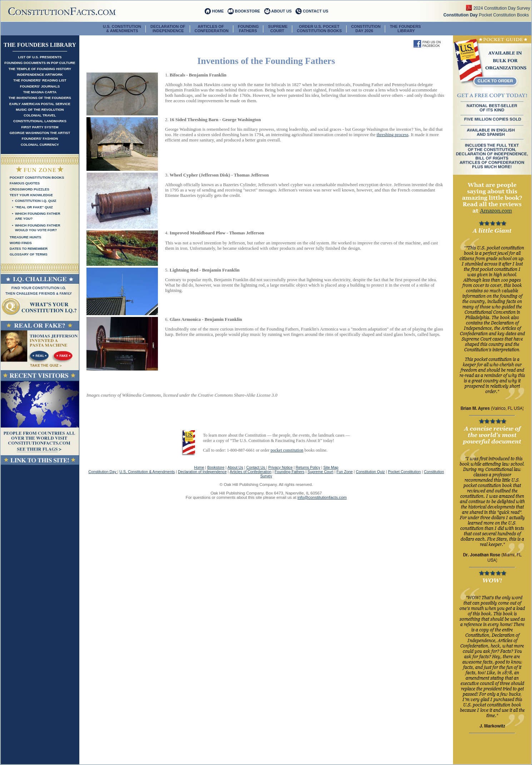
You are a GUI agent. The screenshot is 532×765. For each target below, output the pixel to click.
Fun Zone (345, 472)
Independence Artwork (40, 74)
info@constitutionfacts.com (322, 497)
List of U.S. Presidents (40, 57)
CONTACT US (315, 11)
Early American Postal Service (40, 104)
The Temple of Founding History (40, 69)
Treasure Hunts (25, 237)
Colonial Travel (40, 115)
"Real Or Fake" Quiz (34, 207)
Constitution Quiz (370, 472)
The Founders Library (405, 29)
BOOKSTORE (247, 11)
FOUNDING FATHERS (248, 29)
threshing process (392, 135)
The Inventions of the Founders (40, 98)
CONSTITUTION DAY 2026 (366, 29)
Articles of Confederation (251, 472)
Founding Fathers (289, 472)
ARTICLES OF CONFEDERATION (212, 29)
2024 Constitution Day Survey (502, 8)
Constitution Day (103, 472)
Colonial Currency (40, 145)
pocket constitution (287, 450)
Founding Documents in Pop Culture (40, 63)
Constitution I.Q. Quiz (36, 201)
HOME (218, 11)
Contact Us (256, 467)
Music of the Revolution (40, 110)
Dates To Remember (29, 249)
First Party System (40, 127)
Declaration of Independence (202, 472)
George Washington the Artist (40, 133)
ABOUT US (281, 11)
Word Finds (21, 243)
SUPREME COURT (278, 29)
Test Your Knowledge (31, 195)
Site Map (331, 467)
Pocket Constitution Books (487, 15)
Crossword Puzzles (29, 189)
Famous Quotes (25, 183)
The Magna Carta (40, 92)
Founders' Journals (40, 86)
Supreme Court (320, 472)
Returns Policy (308, 467)
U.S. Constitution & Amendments (147, 472)
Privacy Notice (280, 467)
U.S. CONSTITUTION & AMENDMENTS (122, 29)
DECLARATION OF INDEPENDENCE (168, 29)
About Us (235, 467)
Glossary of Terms (29, 254)
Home (199, 467)
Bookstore (216, 467)
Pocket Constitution (404, 472)
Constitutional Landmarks (40, 121)
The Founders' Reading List (40, 80)
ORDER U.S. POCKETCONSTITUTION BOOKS (319, 29)
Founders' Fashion (40, 138)
